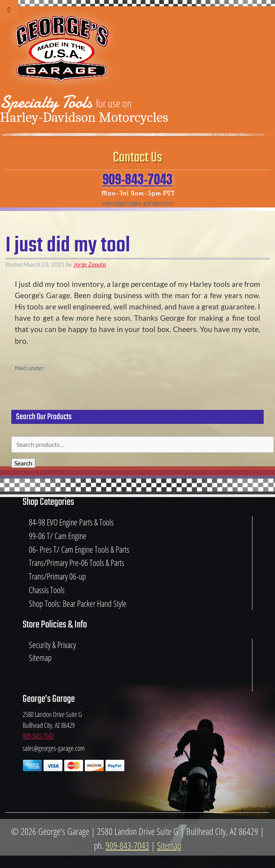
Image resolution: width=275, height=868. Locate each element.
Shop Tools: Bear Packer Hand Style (78, 604)
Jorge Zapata (90, 264)
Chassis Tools (47, 590)
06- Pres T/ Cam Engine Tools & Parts (79, 549)
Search (23, 463)
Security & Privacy (52, 645)
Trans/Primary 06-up (57, 576)
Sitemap (40, 658)
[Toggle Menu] (9, 10)
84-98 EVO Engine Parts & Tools (71, 522)
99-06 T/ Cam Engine (58, 536)
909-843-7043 (137, 179)
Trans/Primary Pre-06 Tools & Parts (77, 563)
